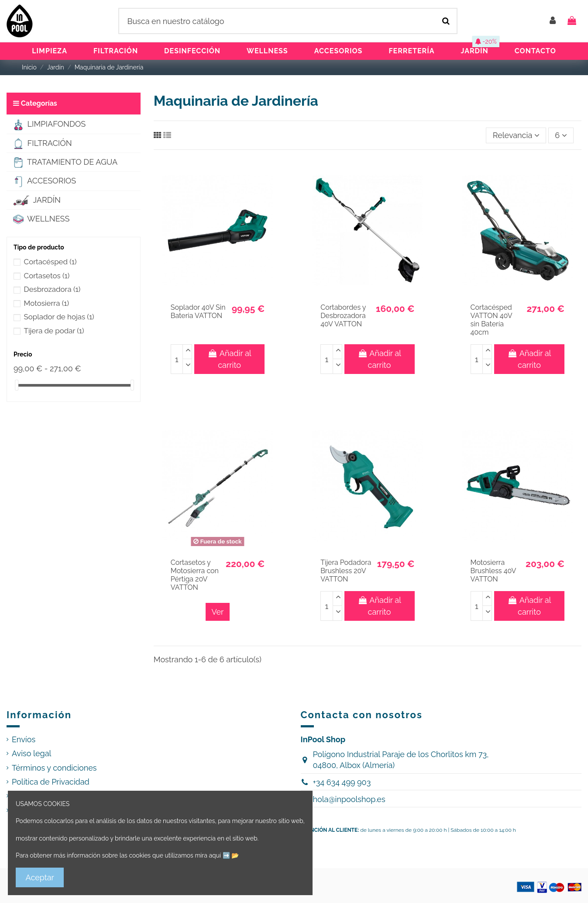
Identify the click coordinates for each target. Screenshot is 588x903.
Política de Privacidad (51, 782)
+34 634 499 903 (342, 782)
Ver (218, 612)
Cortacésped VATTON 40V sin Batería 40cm (491, 320)
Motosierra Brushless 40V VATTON (493, 571)
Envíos (24, 739)
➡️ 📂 (231, 855)
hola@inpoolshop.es (349, 799)
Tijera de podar (54, 331)
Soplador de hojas (59, 317)
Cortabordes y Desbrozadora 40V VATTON (343, 316)
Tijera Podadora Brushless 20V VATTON (346, 571)
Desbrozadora (52, 289)
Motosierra (46, 303)
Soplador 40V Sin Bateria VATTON (198, 311)
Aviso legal (31, 753)
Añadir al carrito (230, 359)
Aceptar (40, 877)
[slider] (17, 385)
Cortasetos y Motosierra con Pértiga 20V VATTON (195, 575)
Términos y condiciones (54, 768)
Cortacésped (50, 262)
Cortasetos (47, 276)
